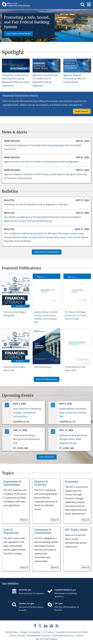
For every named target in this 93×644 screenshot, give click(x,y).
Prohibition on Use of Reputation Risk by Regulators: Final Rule (36, 204)
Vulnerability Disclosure (63, 636)
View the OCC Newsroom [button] (45, 252)
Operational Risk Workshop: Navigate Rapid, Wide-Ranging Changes (73, 439)
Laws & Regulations (11, 531)
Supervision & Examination (12, 483)
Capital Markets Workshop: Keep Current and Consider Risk (73, 413)
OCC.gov (59, 603)
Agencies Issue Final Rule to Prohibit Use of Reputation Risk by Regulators (42, 162)
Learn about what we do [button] (18, 34)
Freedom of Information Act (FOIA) (72, 632)
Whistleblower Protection (39, 636)
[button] (83, 5)
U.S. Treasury (48, 632)
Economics (72, 482)
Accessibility (35, 632)
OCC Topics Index (76, 530)
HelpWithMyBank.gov (65, 590)
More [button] (23, 520)
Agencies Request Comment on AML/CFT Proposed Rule (75, 79)
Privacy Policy (12, 632)
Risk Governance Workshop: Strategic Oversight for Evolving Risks (27, 413)
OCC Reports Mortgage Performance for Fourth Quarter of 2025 (76, 315)
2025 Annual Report (43, 367)
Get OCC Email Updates (46, 639)
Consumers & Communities (43, 531)
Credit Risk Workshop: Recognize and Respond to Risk (27, 439)
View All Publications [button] (45, 379)
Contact (80, 636)
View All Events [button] (45, 457)
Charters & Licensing (41, 483)
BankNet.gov (25, 590)
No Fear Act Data (18, 636)
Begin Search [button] (82, 111)
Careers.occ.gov (26, 603)
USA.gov (24, 632)
